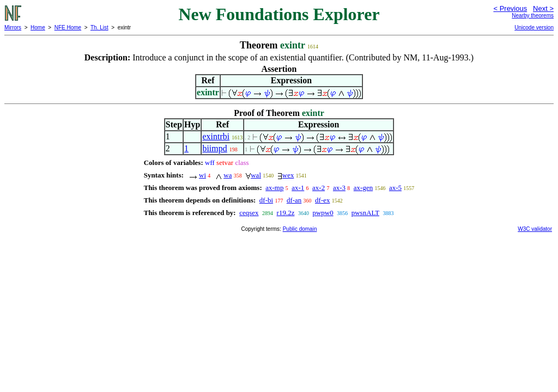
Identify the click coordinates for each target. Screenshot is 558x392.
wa (228, 175)
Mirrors (13, 27)
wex (288, 175)
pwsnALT (365, 213)
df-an (294, 200)
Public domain (300, 229)
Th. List (99, 27)
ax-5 (395, 188)
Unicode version (534, 27)
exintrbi (216, 136)
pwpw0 (323, 213)
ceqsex (249, 213)
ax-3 (339, 188)
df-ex (322, 200)
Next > (543, 8)
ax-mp (274, 188)
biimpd (214, 148)
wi (202, 175)
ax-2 (319, 188)
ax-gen (363, 188)
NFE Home (68, 27)
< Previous (510, 8)
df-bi (266, 200)
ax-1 (298, 188)
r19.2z (286, 213)
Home (38, 27)
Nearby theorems (533, 16)
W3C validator (535, 229)
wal (256, 175)
